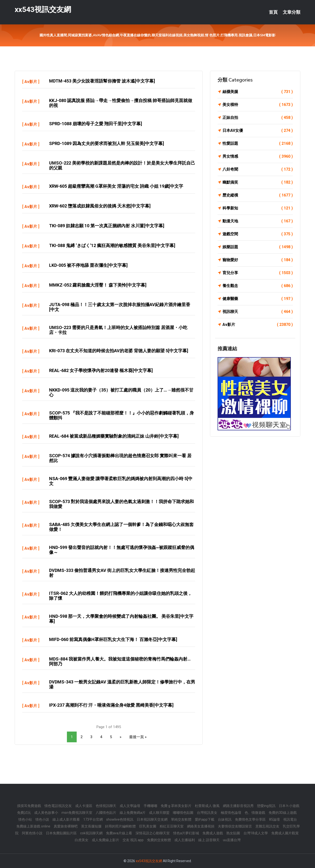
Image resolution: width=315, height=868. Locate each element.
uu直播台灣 (232, 840)
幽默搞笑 (258, 182)
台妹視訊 (225, 819)
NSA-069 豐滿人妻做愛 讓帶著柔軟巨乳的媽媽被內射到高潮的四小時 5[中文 (121, 481)
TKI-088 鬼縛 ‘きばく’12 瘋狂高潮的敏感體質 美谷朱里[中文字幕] (112, 245)
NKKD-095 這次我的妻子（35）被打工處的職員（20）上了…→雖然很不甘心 (121, 392)
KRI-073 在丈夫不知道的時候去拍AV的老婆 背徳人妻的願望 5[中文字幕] (119, 351)
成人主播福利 (185, 840)
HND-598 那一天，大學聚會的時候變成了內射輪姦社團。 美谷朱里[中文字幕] (121, 619)
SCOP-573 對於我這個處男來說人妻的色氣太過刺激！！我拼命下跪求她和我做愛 (121, 504)
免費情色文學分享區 (250, 819)
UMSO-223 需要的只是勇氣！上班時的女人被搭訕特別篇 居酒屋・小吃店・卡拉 (118, 330)
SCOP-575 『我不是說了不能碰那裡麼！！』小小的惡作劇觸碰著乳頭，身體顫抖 (121, 415)
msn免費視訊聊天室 (77, 813)
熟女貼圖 (233, 833)
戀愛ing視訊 (266, 806)
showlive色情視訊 (120, 819)
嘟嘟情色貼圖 (183, 813)
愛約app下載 (205, 819)
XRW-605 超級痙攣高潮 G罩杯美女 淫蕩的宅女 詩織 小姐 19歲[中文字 (116, 186)
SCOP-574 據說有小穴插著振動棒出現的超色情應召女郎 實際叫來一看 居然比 (120, 458)
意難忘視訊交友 (267, 826)
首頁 (273, 12)
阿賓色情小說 (32, 833)
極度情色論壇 (231, 813)
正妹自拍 (258, 118)
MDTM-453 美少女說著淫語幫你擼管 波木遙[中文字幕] (102, 81)
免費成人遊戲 (213, 833)
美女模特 (258, 105)
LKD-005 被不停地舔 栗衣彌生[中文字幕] (88, 265)
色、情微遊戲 (255, 813)
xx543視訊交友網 (43, 9)
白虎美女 (82, 840)
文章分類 (292, 12)
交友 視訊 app (133, 840)
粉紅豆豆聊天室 (172, 826)
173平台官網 (93, 819)
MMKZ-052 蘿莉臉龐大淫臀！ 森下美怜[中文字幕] (98, 285)
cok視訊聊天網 (91, 833)
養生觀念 (258, 286)
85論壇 (274, 819)
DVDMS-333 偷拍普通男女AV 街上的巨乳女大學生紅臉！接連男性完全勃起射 (122, 573)
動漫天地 (258, 221)
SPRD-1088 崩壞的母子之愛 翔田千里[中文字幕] (96, 124)
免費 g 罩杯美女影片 (176, 806)
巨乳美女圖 (148, 826)
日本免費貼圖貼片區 (61, 833)
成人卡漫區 (84, 806)
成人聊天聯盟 (159, 813)
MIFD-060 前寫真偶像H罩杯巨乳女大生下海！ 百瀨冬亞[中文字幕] (113, 639)
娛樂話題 (258, 247)
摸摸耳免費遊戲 (29, 806)
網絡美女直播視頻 (201, 826)
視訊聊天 (258, 312)
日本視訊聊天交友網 (152, 819)
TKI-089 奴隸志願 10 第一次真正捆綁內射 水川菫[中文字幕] (107, 226)
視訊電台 (290, 819)
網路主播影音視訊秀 (238, 806)
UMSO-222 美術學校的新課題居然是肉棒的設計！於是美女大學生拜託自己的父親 (122, 165)
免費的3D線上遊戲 (283, 813)
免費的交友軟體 (159, 840)
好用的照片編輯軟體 (120, 826)
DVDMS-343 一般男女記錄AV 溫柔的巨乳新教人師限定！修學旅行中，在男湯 (122, 684)
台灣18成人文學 (256, 833)
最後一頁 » (138, 737)
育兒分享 (258, 273)
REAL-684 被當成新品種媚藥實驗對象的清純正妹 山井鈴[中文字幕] (114, 436)
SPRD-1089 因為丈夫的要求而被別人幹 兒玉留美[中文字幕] (107, 143)
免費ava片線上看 (119, 833)
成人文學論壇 (130, 806)
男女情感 (258, 156)
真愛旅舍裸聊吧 (66, 826)
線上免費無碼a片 (133, 813)
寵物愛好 (258, 260)
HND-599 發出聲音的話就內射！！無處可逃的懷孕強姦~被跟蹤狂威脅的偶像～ (122, 550)
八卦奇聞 (258, 169)
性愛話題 (258, 144)
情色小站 (25, 819)
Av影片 (31, 82)
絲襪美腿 (258, 92)
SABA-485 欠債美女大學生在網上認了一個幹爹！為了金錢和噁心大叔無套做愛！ (121, 527)
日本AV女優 (258, 131)
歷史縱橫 (258, 195)
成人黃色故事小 (46, 813)
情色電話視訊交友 (58, 806)
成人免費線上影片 (105, 840)
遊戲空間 (258, 234)
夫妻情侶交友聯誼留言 (235, 826)
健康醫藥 (258, 299)
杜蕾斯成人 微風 (207, 806)
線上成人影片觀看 (66, 819)
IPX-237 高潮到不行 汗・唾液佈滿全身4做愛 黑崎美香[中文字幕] (111, 705)
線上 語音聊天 (209, 840)
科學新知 (258, 208)
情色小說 (42, 819)
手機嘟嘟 (150, 806)
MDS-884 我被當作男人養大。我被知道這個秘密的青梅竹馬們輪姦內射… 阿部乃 (120, 661)
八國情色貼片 (106, 813)
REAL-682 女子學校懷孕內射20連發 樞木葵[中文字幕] (101, 370)
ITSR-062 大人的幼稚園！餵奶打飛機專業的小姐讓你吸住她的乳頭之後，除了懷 (121, 596)
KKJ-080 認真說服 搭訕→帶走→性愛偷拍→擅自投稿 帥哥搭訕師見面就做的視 (121, 103)
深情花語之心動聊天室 (153, 833)
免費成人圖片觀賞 (285, 833)
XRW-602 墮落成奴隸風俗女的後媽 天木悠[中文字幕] (100, 206)
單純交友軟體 (181, 819)
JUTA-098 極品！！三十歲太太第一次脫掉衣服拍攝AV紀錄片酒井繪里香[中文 (120, 307)
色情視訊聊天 (106, 806)
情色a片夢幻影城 (186, 833)
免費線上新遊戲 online (33, 826)
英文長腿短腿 (91, 826)
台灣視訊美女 (207, 813)
